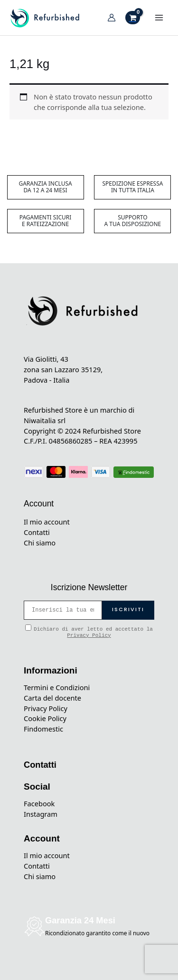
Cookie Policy (45, 718)
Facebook (39, 803)
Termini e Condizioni (57, 687)
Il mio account (47, 522)
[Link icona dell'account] (112, 18)
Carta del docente (52, 698)
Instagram (41, 814)
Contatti (37, 532)
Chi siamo (40, 543)
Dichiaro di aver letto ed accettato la (89, 631)
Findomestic (43, 729)
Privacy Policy (89, 635)
